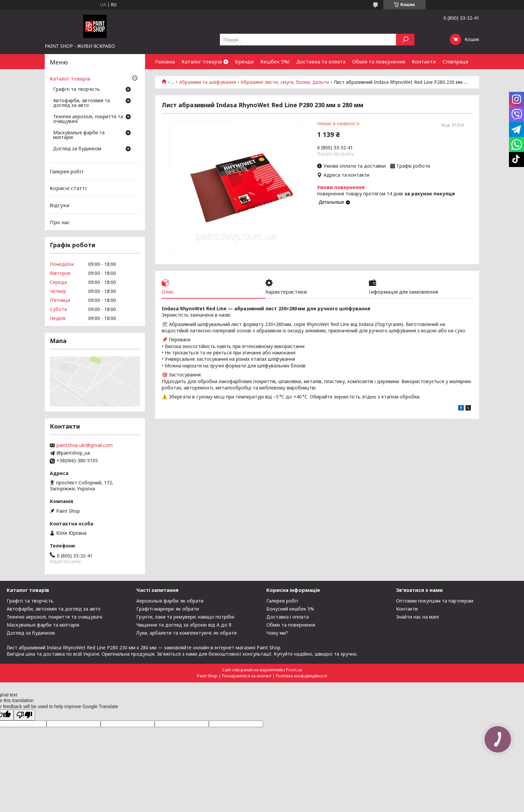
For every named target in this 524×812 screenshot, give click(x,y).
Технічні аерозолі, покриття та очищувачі (88, 119)
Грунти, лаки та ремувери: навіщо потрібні (185, 617)
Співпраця (455, 61)
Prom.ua (294, 670)
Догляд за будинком (77, 149)
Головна (165, 61)
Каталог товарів (202, 61)
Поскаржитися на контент (247, 676)
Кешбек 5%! (275, 61)
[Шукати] (405, 40)
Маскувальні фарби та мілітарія (79, 135)
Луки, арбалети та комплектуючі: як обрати (186, 633)
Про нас (60, 222)
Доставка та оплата (321, 61)
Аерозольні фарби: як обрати (170, 601)
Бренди (244, 61)
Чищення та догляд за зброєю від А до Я (184, 625)
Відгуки (59, 205)
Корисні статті (68, 188)
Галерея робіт (67, 171)
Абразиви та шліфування (208, 82)
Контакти (424, 61)
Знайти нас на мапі (417, 617)
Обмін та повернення (379, 61)
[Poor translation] (24, 715)
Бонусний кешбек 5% (290, 609)
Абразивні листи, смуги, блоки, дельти (285, 82)
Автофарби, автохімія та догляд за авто (82, 103)
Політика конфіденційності (301, 676)
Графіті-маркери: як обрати (168, 609)
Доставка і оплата (288, 617)
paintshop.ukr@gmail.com (85, 445)
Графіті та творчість (77, 90)
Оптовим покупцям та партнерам (435, 601)
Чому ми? (277, 633)
